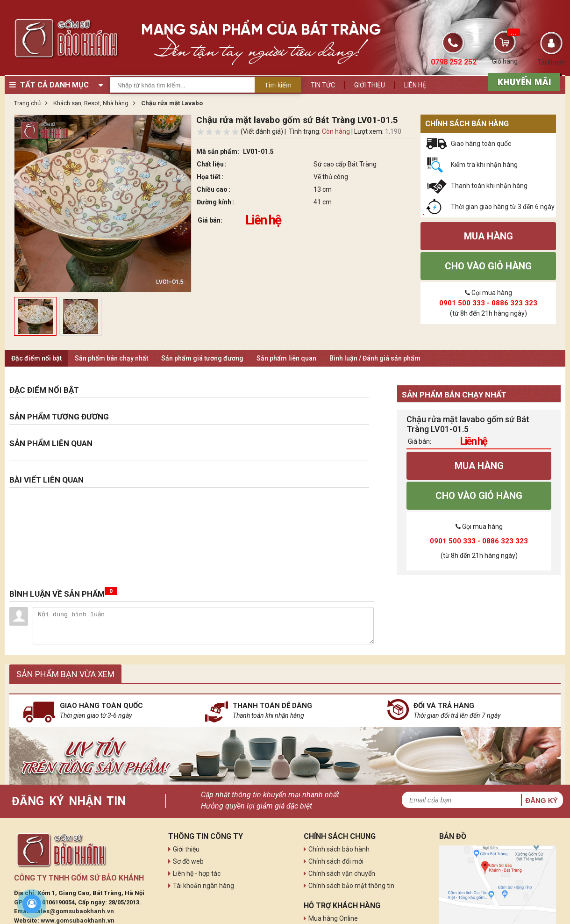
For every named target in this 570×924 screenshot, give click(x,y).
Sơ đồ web (188, 861)
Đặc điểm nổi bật (36, 358)
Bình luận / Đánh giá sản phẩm (375, 358)
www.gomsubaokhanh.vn (78, 920)
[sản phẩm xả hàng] (523, 81)
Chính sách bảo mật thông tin (351, 886)
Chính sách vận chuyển (342, 873)
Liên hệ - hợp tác (197, 873)
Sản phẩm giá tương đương (202, 358)
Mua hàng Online (333, 918)
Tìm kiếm (278, 85)
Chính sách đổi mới (336, 861)
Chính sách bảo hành (339, 849)
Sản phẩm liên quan (286, 358)
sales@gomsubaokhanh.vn (74, 911)
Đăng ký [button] (541, 800)
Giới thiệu (370, 85)
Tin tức (323, 85)
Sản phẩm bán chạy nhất (111, 358)
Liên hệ (415, 85)
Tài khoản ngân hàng (203, 886)
